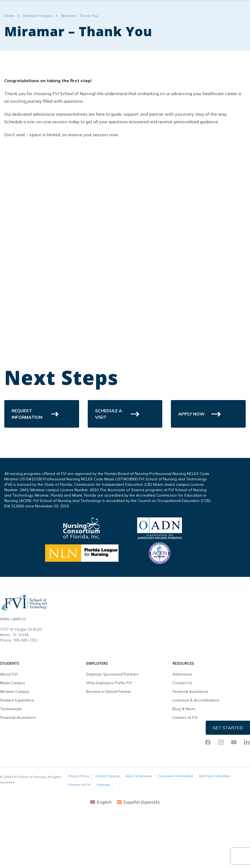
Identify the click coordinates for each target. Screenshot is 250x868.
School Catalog (107, 820)
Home (9, 60)
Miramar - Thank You (80, 60)
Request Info (228, 17)
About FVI (9, 719)
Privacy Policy (79, 820)
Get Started (228, 772)
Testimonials (11, 753)
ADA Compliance (139, 820)
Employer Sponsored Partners (112, 719)
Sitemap (103, 829)
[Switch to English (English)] (101, 846)
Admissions (183, 719)
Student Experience (17, 744)
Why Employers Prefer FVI (109, 727)
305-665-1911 (26, 684)
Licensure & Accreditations (196, 744)
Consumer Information (176, 820)
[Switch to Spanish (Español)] (138, 846)
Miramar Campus (38, 60)
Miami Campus (13, 727)
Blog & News (184, 753)
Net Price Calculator (215, 820)
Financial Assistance (18, 762)
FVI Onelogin (198, 17)
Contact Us (182, 727)
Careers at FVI (185, 762)
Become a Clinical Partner (109, 736)
